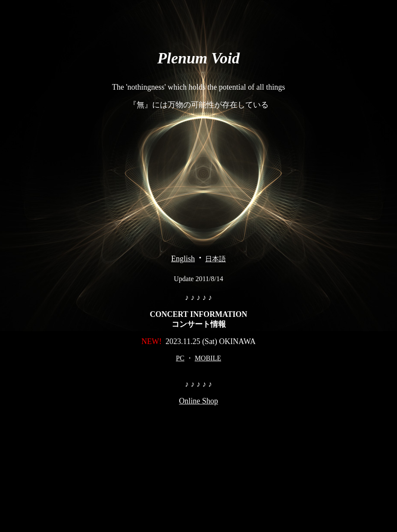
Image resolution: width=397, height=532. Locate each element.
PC (180, 358)
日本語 (216, 259)
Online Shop (198, 401)
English (183, 259)
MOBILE (208, 358)
